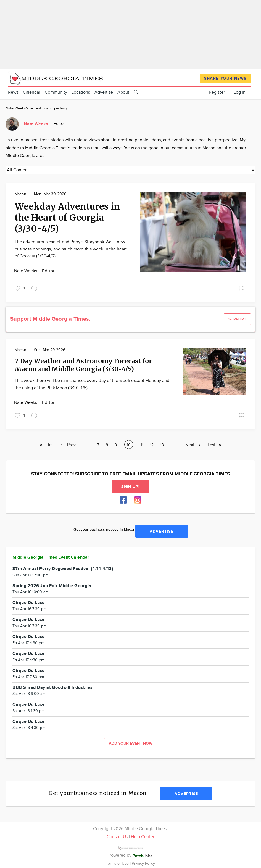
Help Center (143, 837)
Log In (240, 92)
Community (56, 92)
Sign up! (131, 487)
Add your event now (131, 743)
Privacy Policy (143, 863)
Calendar (32, 92)
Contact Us (117, 837)
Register (217, 92)
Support (237, 319)
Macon (20, 194)
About (123, 92)
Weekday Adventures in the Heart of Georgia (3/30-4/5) (67, 218)
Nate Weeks (26, 271)
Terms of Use (118, 863)
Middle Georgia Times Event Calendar (51, 557)
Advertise (104, 92)
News (13, 92)
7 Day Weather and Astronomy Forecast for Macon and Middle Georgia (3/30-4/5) (83, 365)
